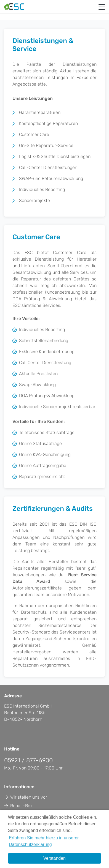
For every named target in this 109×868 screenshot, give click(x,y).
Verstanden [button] (55, 858)
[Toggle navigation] (102, 7)
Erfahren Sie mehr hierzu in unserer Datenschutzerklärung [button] (44, 841)
